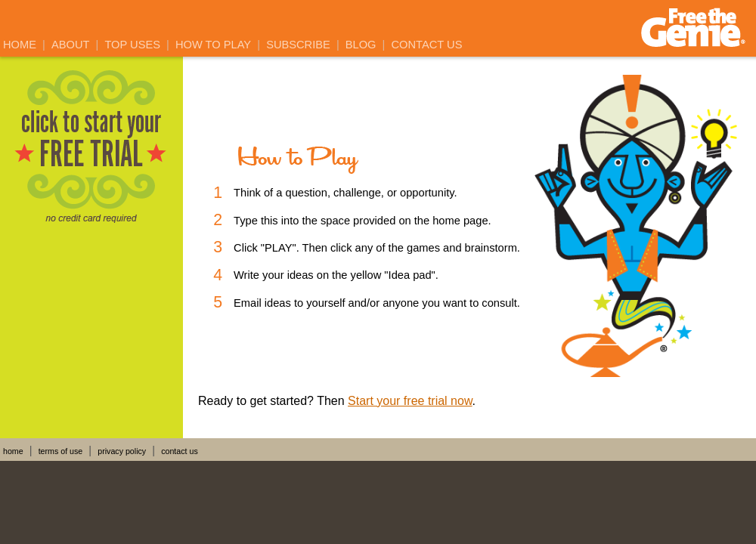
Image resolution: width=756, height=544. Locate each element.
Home (20, 45)
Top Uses (132, 45)
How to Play (213, 45)
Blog (361, 45)
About (71, 45)
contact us (180, 451)
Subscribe (298, 45)
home (13, 451)
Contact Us (427, 45)
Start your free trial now (410, 401)
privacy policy (122, 451)
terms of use (61, 451)
